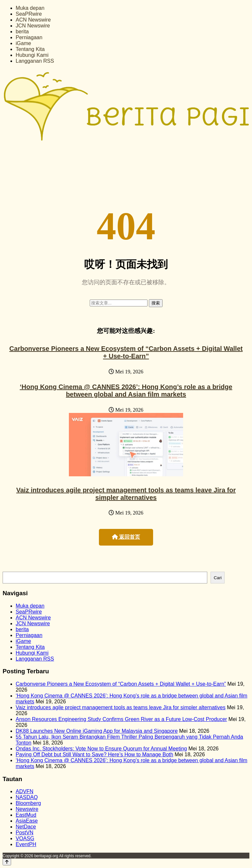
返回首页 (126, 537)
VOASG (25, 838)
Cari (218, 578)
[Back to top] (7, 862)
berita (22, 32)
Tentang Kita (30, 49)
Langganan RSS (35, 61)
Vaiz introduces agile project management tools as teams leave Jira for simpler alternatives (126, 494)
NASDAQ (27, 797)
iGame (23, 43)
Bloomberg (28, 803)
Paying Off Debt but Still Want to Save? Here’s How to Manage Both (94, 754)
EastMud (26, 815)
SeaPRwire (29, 14)
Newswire (27, 809)
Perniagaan (29, 37)
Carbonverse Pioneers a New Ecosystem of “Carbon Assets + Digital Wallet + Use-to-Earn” (126, 352)
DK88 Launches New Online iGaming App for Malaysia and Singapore (97, 731)
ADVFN (24, 791)
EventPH (26, 844)
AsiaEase (27, 821)
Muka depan (30, 8)
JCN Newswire (33, 26)
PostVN (24, 833)
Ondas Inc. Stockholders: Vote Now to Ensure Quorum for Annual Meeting (101, 749)
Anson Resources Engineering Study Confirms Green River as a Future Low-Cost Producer (121, 719)
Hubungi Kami (32, 55)
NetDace (26, 827)
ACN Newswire (33, 20)
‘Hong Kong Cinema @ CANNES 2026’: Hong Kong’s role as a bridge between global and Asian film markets (126, 391)
